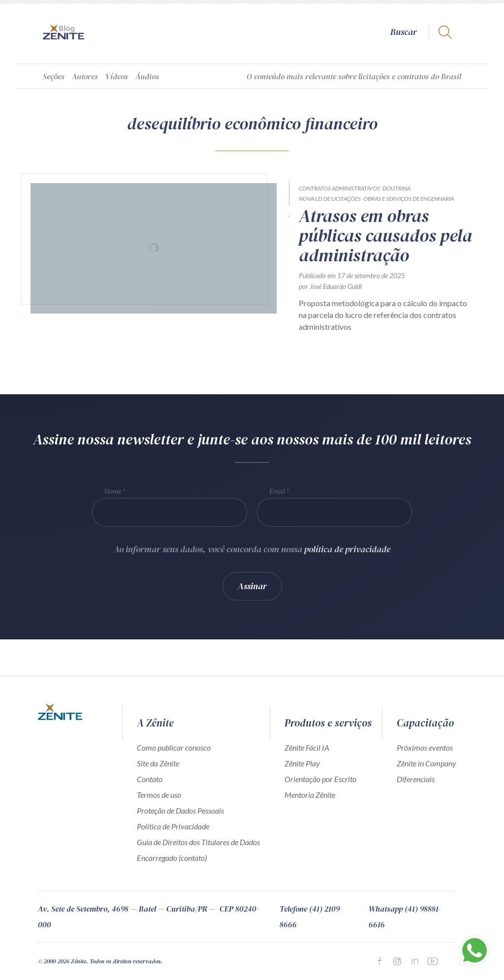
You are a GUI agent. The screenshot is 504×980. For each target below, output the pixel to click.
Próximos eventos (425, 747)
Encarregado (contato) (172, 858)
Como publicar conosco (174, 747)
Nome (113, 493)
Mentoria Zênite (310, 795)
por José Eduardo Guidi (330, 286)
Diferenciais (416, 779)
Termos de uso (159, 795)
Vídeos (117, 76)
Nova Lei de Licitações (330, 199)
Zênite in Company (426, 763)
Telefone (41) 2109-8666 (311, 917)
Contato (150, 779)
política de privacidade (347, 551)
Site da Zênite (158, 763)
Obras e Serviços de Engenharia (409, 199)
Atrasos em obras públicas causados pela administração (385, 236)
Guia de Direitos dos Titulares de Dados (198, 842)
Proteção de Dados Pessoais (180, 810)
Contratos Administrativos (339, 188)
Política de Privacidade (173, 826)
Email (277, 493)
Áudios (147, 76)
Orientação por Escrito (320, 779)
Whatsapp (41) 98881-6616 (405, 917)
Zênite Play (302, 763)
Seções (54, 76)
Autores (85, 76)
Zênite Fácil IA (307, 747)
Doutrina (396, 188)
